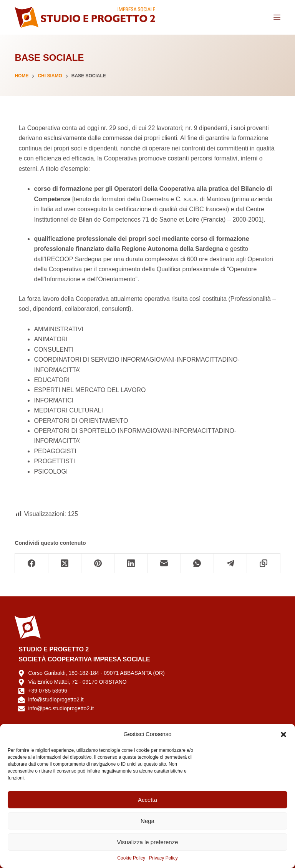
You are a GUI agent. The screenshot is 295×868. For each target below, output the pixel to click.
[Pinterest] (98, 563)
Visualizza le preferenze (148, 842)
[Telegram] (230, 563)
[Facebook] (31, 563)
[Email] (164, 563)
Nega (147, 821)
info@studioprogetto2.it (56, 699)
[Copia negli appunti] (264, 563)
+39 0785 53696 (48, 691)
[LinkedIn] (131, 563)
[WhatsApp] (197, 563)
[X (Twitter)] (65, 563)
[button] (283, 734)
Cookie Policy (131, 858)
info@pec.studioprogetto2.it (61, 708)
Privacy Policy (163, 858)
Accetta (147, 800)
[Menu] (277, 17)
